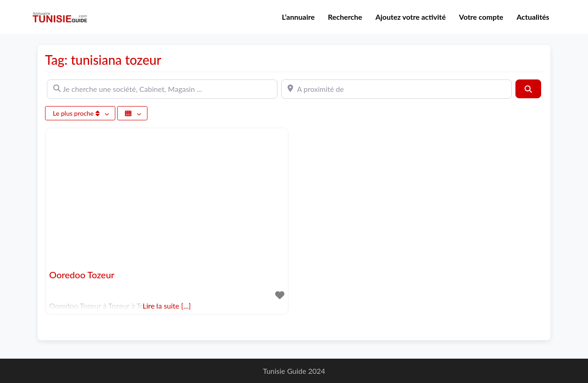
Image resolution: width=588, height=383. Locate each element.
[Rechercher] (528, 89)
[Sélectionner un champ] (132, 113)
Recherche (345, 17)
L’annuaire (299, 17)
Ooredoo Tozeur (82, 275)
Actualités (533, 17)
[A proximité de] (396, 89)
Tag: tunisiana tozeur (103, 60)
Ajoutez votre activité (410, 17)
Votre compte (481, 17)
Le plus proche (77, 113)
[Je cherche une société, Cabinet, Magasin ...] (162, 89)
